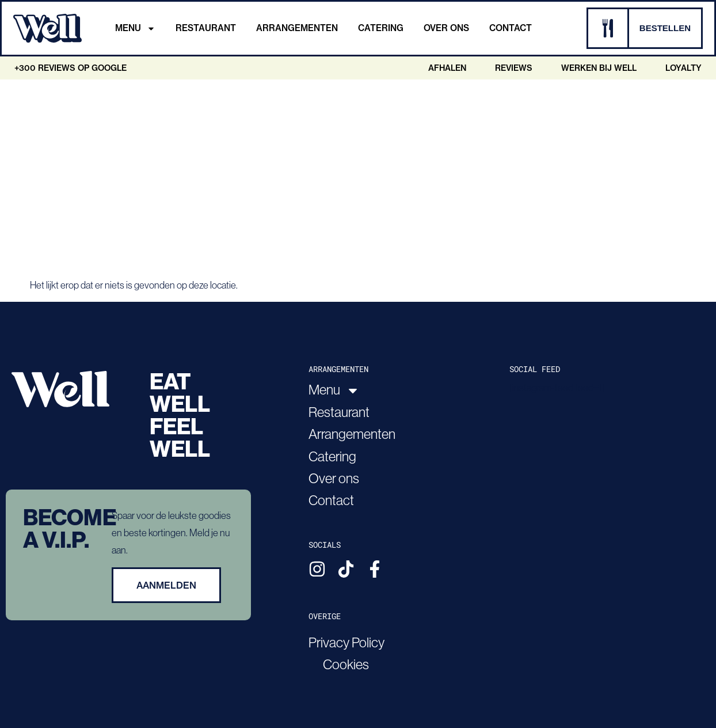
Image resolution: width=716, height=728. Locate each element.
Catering (381, 28)
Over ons (446, 28)
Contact (511, 28)
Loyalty (683, 68)
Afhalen (447, 68)
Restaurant (206, 28)
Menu (135, 28)
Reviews (514, 68)
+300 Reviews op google (71, 68)
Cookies (346, 664)
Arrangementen (297, 28)
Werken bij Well (599, 68)
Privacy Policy (346, 642)
